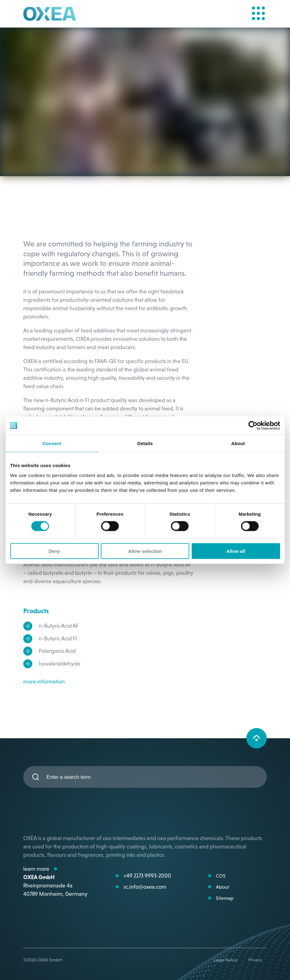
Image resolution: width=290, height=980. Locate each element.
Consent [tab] (52, 443)
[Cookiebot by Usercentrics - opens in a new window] (253, 426)
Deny (54, 551)
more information (44, 681)
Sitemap (225, 898)
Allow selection (145, 551)
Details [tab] (145, 443)
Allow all (236, 551)
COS (221, 876)
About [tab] (238, 443)
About (223, 887)
